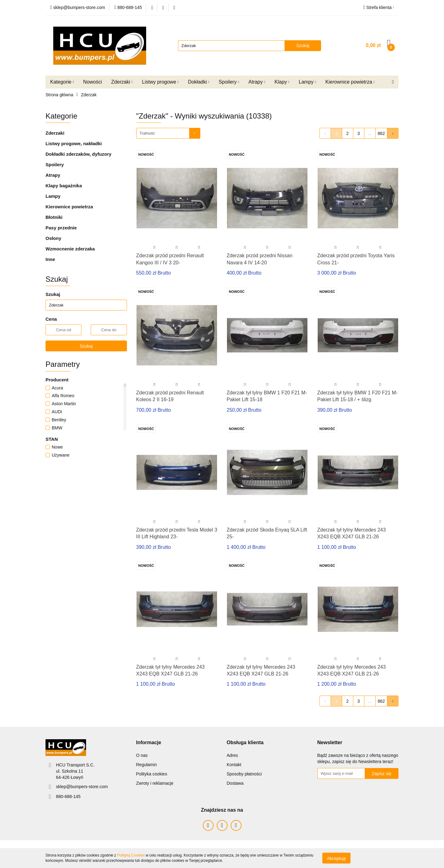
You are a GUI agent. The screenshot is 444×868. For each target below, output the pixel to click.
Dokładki (199, 82)
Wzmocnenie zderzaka (70, 249)
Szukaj (86, 346)
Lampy (307, 82)
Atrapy (257, 82)
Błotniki (54, 217)
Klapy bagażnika (64, 186)
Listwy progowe (160, 82)
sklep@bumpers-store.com (82, 787)
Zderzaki (122, 82)
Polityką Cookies (131, 855)
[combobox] (168, 133)
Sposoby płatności (244, 774)
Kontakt (234, 765)
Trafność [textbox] (147, 133)
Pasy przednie (61, 228)
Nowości (93, 82)
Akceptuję (336, 858)
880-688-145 (68, 796)
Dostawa (235, 783)
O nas (142, 755)
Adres (232, 755)
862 (381, 133)
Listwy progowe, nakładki (74, 143)
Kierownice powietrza (350, 82)
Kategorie (62, 82)
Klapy (282, 82)
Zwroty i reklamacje (155, 783)
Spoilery (229, 82)
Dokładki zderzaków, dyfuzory (78, 154)
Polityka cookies (152, 774)
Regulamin (147, 765)
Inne (50, 259)
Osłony (53, 238)
